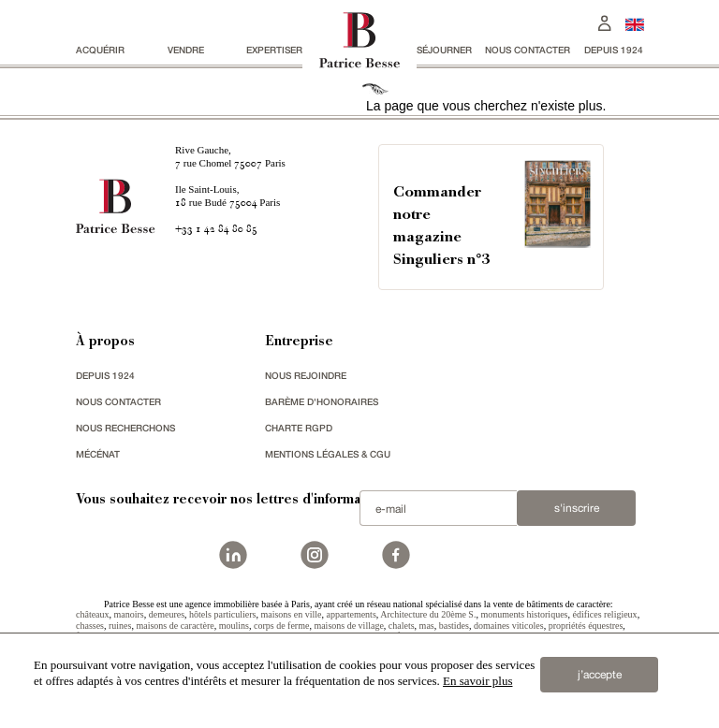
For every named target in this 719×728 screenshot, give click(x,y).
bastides (454, 626)
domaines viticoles (509, 626)
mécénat (98, 454)
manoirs (129, 614)
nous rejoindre (306, 375)
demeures (167, 614)
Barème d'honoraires (322, 401)
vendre (186, 50)
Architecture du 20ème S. (428, 614)
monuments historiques (524, 614)
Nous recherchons (125, 428)
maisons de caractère (175, 626)
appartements (351, 614)
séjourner (444, 50)
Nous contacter (528, 50)
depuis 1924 (614, 50)
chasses (90, 626)
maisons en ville (291, 614)
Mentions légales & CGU (328, 454)
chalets (402, 626)
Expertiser (274, 50)
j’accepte (600, 675)
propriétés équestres (586, 626)
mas (427, 626)
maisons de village (348, 626)
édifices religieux (604, 614)
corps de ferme (281, 626)
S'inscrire (577, 508)
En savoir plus (477, 681)
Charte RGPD (299, 428)
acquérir (100, 50)
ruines (120, 626)
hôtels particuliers (222, 614)
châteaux (93, 614)
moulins (234, 626)
